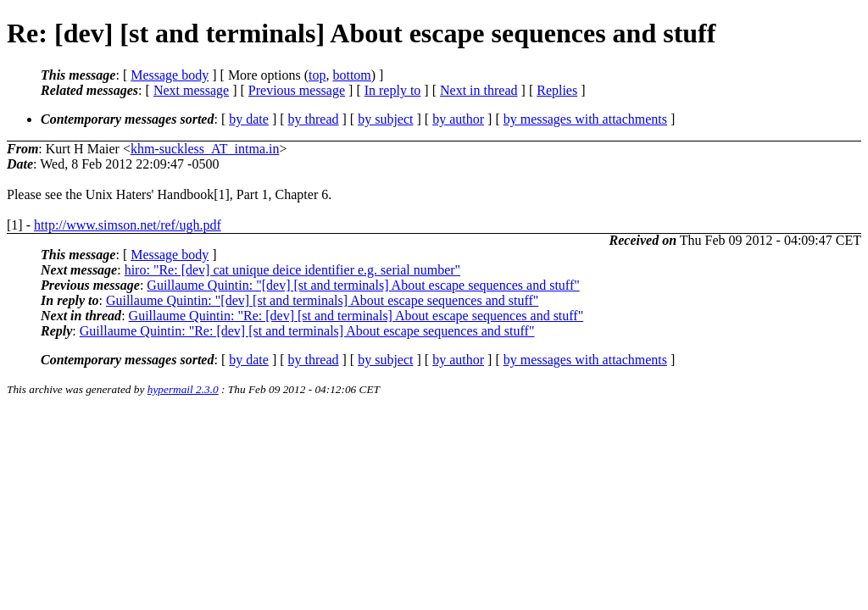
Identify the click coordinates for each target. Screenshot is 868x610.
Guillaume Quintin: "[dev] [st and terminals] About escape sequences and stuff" (363, 285)
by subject (385, 119)
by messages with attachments (585, 119)
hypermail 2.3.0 (183, 389)
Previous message (297, 90)
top (317, 75)
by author (458, 119)
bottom (351, 75)
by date (249, 119)
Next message (191, 90)
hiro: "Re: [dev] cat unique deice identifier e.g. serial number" (292, 270)
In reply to (393, 90)
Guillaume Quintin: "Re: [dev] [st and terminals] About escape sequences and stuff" (356, 316)
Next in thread (479, 90)
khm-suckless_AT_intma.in (205, 149)
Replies (557, 90)
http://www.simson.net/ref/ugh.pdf (128, 225)
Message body (170, 75)
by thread (314, 119)
